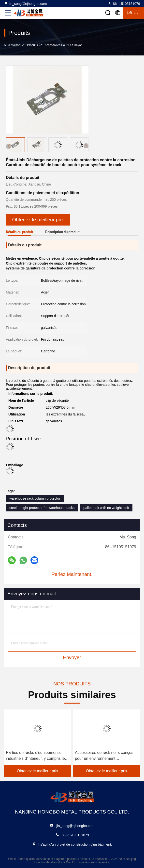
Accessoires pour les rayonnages (67, 45)
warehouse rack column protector (35, 498)
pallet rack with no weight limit (106, 508)
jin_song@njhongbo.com (25, 3)
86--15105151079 (124, 3)
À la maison (12, 45)
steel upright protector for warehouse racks (42, 508)
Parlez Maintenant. (72, 574)
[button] (86, 146)
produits (32, 45)
